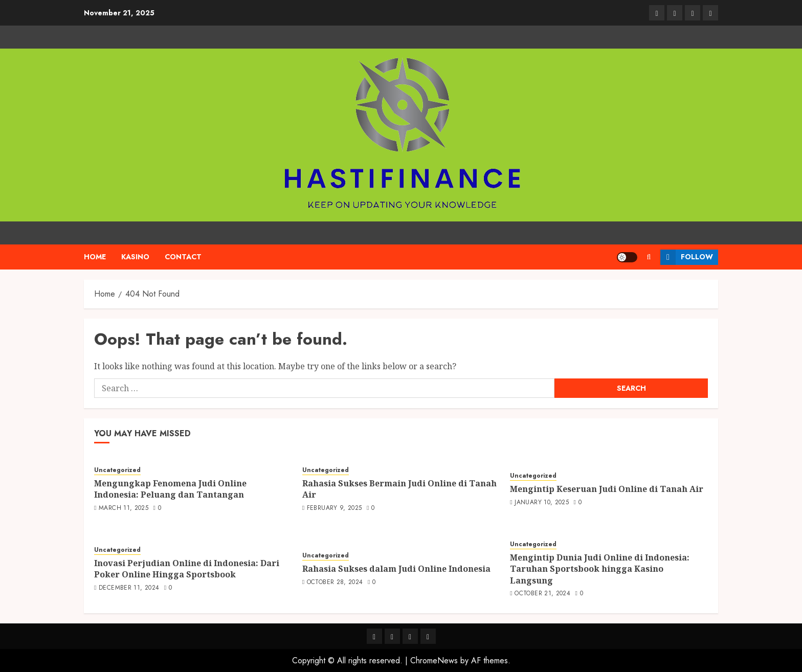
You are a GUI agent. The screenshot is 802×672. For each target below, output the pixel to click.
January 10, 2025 (542, 503)
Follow (687, 257)
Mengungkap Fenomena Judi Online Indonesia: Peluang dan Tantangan (170, 489)
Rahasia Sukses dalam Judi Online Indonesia (396, 569)
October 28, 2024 (335, 583)
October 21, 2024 (542, 594)
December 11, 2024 (129, 588)
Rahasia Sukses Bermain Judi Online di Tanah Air (399, 489)
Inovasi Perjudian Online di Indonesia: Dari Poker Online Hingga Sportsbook (187, 569)
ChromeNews (434, 660)
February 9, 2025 (335, 508)
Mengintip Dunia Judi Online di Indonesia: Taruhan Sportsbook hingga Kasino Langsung (600, 569)
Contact (183, 257)
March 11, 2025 (124, 508)
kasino (135, 257)
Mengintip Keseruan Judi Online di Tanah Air (607, 489)
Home (95, 257)
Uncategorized (117, 470)
